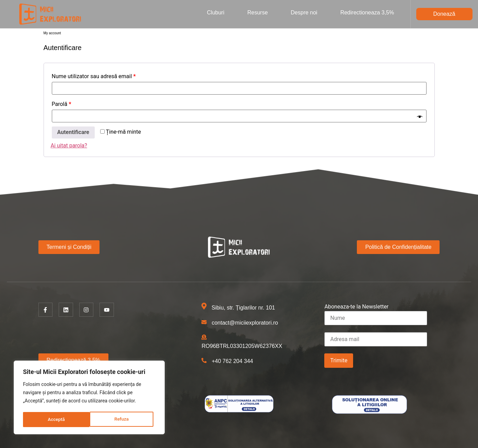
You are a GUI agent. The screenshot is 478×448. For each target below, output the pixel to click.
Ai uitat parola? (69, 146)
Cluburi (216, 13)
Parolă (62, 104)
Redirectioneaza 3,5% (367, 13)
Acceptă (122, 420)
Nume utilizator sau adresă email (94, 76)
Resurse (258, 13)
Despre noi (304, 13)
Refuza (55, 420)
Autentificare (73, 132)
